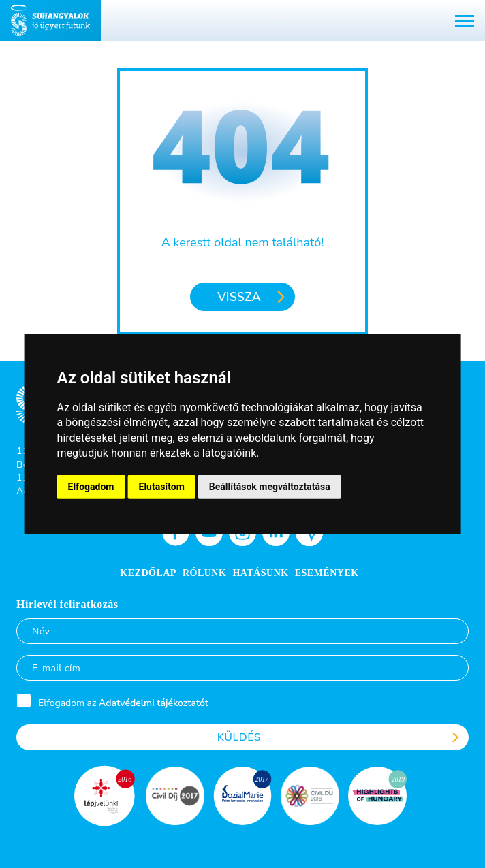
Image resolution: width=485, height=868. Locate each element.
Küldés (239, 737)
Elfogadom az (123, 703)
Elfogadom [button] (91, 486)
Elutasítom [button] (162, 486)
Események (327, 573)
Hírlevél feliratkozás (67, 604)
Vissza (239, 297)
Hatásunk (260, 573)
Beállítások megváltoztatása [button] (270, 486)
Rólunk (204, 573)
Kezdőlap (148, 573)
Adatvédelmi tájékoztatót (154, 703)
